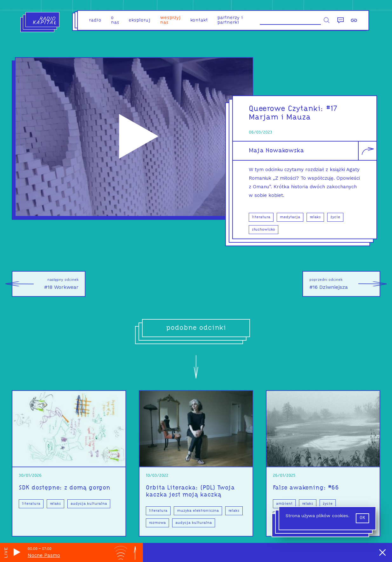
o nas (115, 20)
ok (362, 518)
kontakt (199, 21)
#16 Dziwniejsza (345, 284)
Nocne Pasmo (44, 555)
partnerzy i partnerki (230, 20)
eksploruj (140, 21)
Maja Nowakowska (276, 151)
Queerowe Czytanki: (287, 109)
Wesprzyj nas (170, 20)
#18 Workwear (45, 284)
